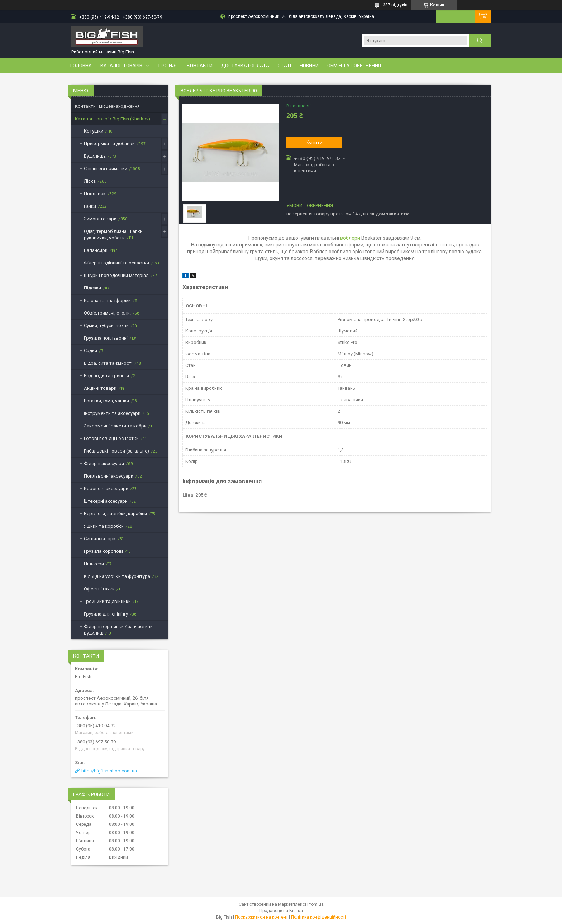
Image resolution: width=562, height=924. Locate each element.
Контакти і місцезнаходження (107, 106)
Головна (81, 66)
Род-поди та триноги (106, 376)
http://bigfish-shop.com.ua (109, 771)
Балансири (96, 250)
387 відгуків (395, 5)
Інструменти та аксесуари (112, 413)
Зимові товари (100, 219)
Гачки (90, 206)
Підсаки (92, 288)
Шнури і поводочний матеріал (116, 275)
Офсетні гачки (99, 589)
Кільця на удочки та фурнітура (117, 576)
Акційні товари (100, 388)
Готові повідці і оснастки (111, 438)
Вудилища (95, 156)
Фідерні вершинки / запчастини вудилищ (118, 630)
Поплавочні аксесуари (109, 476)
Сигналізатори (100, 539)
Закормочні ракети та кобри (115, 426)
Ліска (90, 181)
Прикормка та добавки (109, 143)
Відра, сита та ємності (108, 363)
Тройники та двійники (107, 601)
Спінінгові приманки (106, 169)
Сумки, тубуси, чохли (106, 325)
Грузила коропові (103, 551)
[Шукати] (480, 40)
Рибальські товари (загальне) (116, 451)
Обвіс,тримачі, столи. (107, 313)
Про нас (168, 66)
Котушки (94, 131)
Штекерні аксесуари (106, 501)
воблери (350, 238)
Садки (91, 351)
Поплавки (95, 194)
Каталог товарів (121, 66)
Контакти (200, 66)
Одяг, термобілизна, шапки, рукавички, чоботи (114, 234)
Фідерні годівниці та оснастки (116, 263)
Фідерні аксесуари (104, 463)
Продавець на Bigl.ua (281, 911)
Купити (314, 142)
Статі (284, 66)
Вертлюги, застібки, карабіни (115, 514)
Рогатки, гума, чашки (106, 401)
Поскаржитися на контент (261, 917)
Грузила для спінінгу (106, 614)
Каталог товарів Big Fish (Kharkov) (113, 119)
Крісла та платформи (107, 300)
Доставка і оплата (245, 66)
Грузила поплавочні (106, 338)
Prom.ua (315, 904)
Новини (309, 66)
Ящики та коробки (104, 526)
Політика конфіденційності (318, 917)
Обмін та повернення (354, 66)
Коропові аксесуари (106, 489)
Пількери (94, 564)
